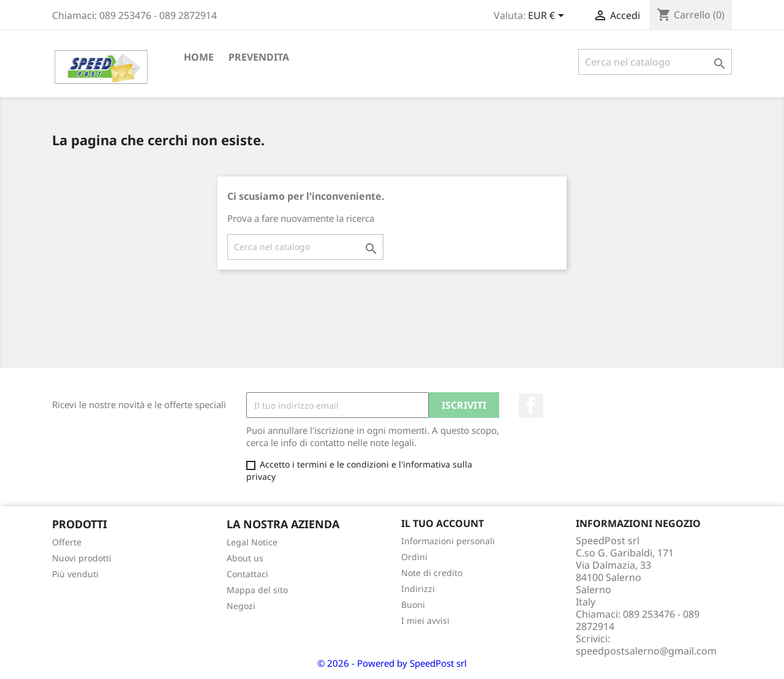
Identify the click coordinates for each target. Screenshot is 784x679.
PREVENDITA (259, 57)
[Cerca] (655, 62)
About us (245, 558)
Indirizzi (418, 589)
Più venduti (75, 574)
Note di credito (432, 573)
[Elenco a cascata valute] (548, 17)
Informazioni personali (448, 541)
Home (199, 57)
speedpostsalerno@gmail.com (646, 651)
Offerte (67, 542)
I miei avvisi (425, 620)
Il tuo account (443, 523)
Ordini (414, 557)
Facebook (531, 406)
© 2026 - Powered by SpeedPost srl (392, 663)
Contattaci (247, 574)
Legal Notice (252, 542)
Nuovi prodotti (82, 558)
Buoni (413, 605)
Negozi (241, 606)
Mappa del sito (257, 590)
